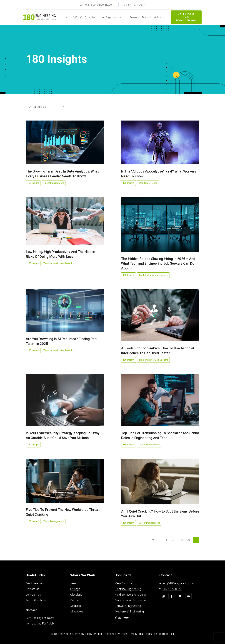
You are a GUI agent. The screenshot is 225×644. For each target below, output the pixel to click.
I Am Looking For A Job (40, 623)
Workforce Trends (148, 183)
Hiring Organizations (110, 17)
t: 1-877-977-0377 (135, 5)
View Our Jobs (124, 583)
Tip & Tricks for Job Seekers (153, 275)
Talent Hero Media (132, 634)
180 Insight (33, 183)
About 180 (71, 17)
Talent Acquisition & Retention (59, 263)
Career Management (149, 445)
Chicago (75, 589)
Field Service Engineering (130, 595)
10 (181, 540)
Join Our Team (35, 595)
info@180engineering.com (179, 583)
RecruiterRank (166, 634)
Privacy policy (84, 634)
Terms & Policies (36, 600)
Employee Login (36, 583)
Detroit (75, 600)
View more (122, 618)
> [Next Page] (196, 540)
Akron (74, 583)
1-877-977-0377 (172, 589)
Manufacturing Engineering (131, 600)
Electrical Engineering (128, 589)
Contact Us (32, 589)
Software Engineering (128, 606)
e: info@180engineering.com (97, 5)
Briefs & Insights (151, 17)
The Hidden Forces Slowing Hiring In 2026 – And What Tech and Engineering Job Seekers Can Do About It (158, 264)
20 (188, 540)
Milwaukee (77, 611)
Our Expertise (88, 17)
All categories (38, 107)
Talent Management (54, 183)
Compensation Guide (186, 17)
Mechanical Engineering (129, 611)
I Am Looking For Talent (40, 618)
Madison (76, 606)
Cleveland (76, 595)
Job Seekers (132, 17)
